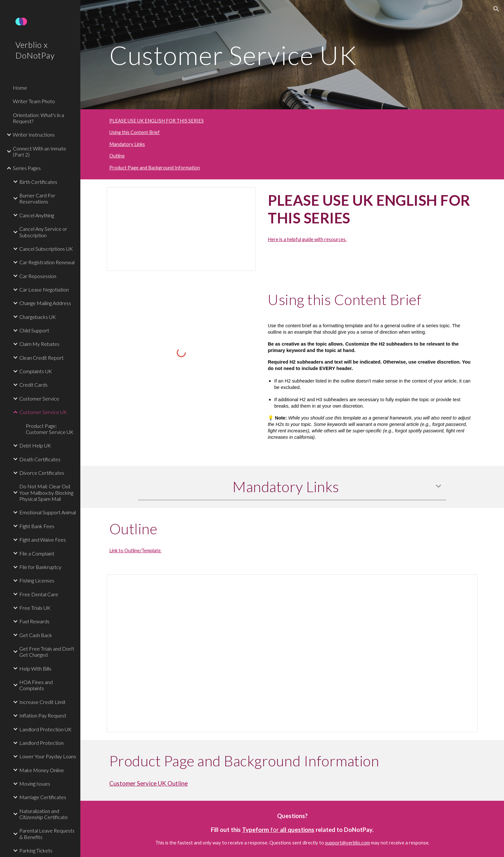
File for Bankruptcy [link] (40, 567)
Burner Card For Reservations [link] (37, 198)
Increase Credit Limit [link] (42, 702)
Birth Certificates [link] (38, 182)
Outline (117, 156)
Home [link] (20, 88)
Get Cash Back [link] (36, 635)
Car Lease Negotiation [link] (44, 289)
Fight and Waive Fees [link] (43, 540)
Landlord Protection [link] (41, 743)
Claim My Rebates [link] (39, 344)
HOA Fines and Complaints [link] (36, 685)
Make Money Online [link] (42, 770)
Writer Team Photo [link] (34, 101)
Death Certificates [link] (40, 459)
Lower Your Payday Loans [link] (48, 756)
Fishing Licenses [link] (37, 580)
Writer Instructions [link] (34, 135)
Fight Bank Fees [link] (37, 526)
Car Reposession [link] (38, 276)
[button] (496, 9)
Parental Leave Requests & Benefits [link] (47, 834)
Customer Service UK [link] (43, 412)
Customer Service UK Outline (148, 783)
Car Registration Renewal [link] (47, 262)
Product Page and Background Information (155, 168)
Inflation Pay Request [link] (43, 715)
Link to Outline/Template (135, 550)
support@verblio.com (347, 843)
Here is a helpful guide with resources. (307, 239)
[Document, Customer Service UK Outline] (292, 653)
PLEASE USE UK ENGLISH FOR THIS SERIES (157, 121)
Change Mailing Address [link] (45, 303)
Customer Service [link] (39, 398)
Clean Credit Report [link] (41, 358)
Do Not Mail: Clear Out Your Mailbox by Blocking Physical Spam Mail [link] (46, 492)
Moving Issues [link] (35, 784)
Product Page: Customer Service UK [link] (50, 429)
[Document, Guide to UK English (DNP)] (181, 229)
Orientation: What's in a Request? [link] (38, 118)
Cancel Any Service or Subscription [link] (43, 232)
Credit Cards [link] (33, 385)
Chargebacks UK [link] (38, 317)
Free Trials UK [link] (35, 608)
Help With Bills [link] (35, 668)
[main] (292, 54)
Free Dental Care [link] (39, 594)
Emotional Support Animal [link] (48, 512)
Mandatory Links (127, 144)
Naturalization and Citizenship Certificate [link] (44, 814)
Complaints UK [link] (36, 371)
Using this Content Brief (135, 132)
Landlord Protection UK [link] (45, 729)
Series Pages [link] (27, 168)
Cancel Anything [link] (37, 215)
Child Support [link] (34, 330)
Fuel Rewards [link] (34, 621)
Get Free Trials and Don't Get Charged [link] (47, 652)
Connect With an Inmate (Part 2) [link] (40, 151)
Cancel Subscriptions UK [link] (46, 249)
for (274, 830)
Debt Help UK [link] (35, 445)
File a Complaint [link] (37, 553)
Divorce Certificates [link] (42, 473)
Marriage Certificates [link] (43, 797)
